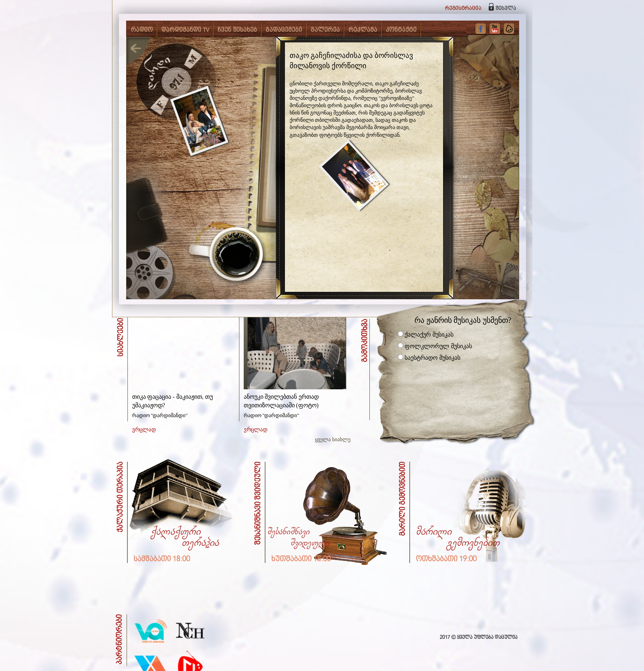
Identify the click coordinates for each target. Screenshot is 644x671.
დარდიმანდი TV (185, 30)
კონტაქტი (401, 30)
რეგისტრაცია (463, 8)
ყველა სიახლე (333, 439)
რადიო (142, 30)
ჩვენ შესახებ (237, 30)
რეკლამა (363, 30)
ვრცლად (144, 429)
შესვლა (506, 8)
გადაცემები (284, 30)
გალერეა (325, 30)
